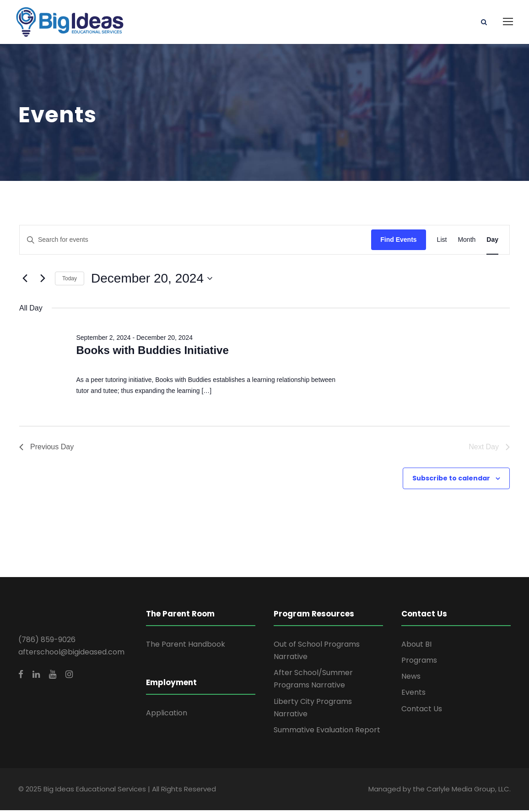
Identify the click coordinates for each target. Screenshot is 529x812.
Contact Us (422, 711)
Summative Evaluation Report (327, 732)
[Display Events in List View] (442, 242)
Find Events (398, 242)
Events (413, 695)
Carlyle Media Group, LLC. (469, 791)
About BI (416, 646)
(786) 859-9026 (47, 641)
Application (167, 715)
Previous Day (46, 449)
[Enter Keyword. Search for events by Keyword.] (195, 242)
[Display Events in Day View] (492, 242)
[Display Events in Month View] (467, 242)
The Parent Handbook (186, 646)
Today (70, 280)
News (411, 678)
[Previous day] (25, 280)
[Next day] (43, 280)
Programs (419, 662)
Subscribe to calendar (451, 480)
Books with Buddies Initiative (152, 352)
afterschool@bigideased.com (71, 654)
